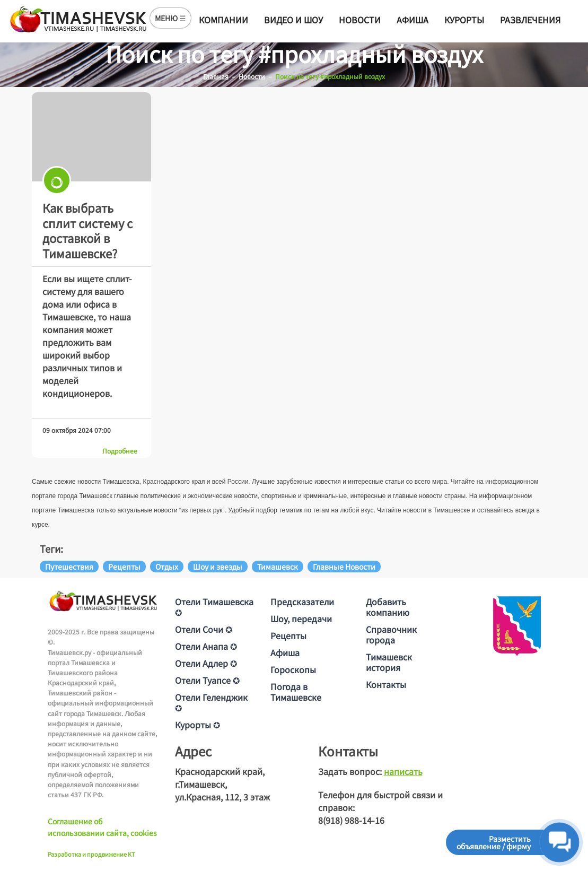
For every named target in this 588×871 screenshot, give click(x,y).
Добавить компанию (388, 607)
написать (403, 771)
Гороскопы (293, 669)
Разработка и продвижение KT (91, 854)
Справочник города (391, 634)
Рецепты (288, 635)
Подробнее (120, 451)
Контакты (386, 684)
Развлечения (530, 20)
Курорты (464, 20)
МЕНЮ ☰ (170, 18)
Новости (360, 20)
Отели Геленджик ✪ (211, 702)
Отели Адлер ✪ (206, 663)
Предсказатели (302, 602)
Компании (223, 20)
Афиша (413, 20)
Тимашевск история (389, 662)
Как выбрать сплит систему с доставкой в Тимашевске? (87, 230)
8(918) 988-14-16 (351, 820)
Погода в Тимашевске (296, 692)
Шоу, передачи (301, 619)
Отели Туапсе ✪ (207, 680)
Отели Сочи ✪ (204, 629)
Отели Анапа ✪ (206, 646)
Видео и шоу (293, 20)
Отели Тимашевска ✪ (214, 607)
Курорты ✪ (198, 725)
